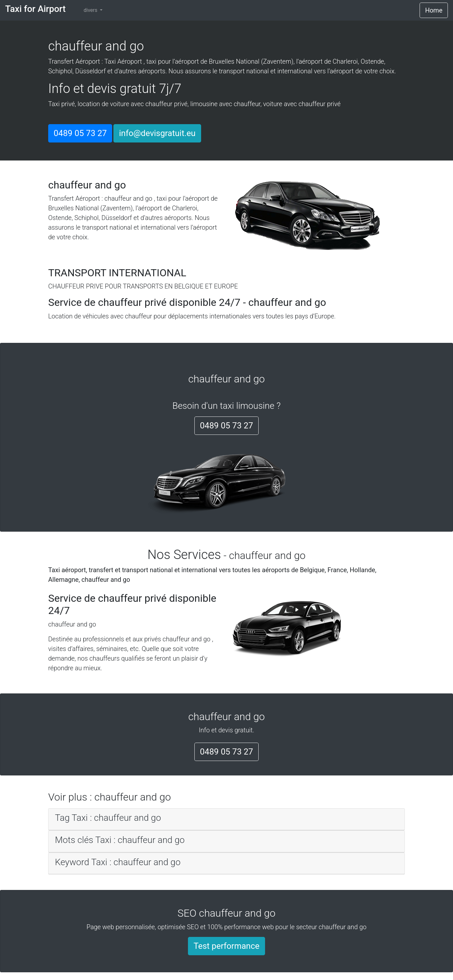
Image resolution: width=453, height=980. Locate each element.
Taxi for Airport (35, 9)
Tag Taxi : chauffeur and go (108, 818)
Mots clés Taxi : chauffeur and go (120, 840)
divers (91, 10)
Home (434, 10)
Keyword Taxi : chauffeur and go (118, 862)
